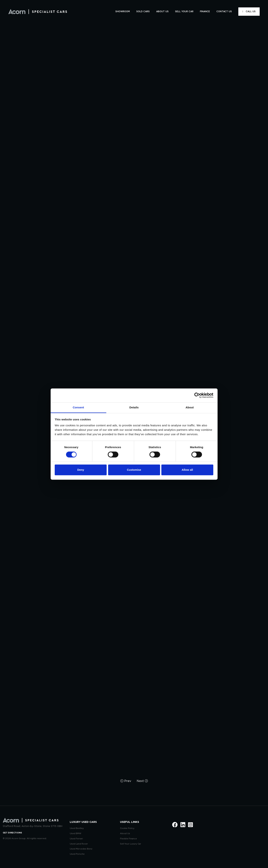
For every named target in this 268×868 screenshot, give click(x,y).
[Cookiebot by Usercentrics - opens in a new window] (197, 395)
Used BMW (75, 833)
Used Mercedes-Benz (81, 849)
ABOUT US (162, 11)
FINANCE (205, 11)
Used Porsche (77, 854)
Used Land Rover (79, 844)
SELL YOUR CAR (184, 11)
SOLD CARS (143, 11)
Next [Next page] (142, 781)
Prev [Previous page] (126, 781)
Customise (134, 470)
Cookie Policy (127, 828)
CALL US (249, 11)
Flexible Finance (128, 839)
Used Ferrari (76, 839)
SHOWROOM (123, 11)
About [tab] (190, 407)
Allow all (187, 470)
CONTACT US (224, 11)
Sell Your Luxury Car (131, 844)
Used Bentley (77, 828)
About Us (125, 833)
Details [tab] (134, 407)
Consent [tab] (78, 407)
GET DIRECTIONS (12, 833)
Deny (81, 470)
